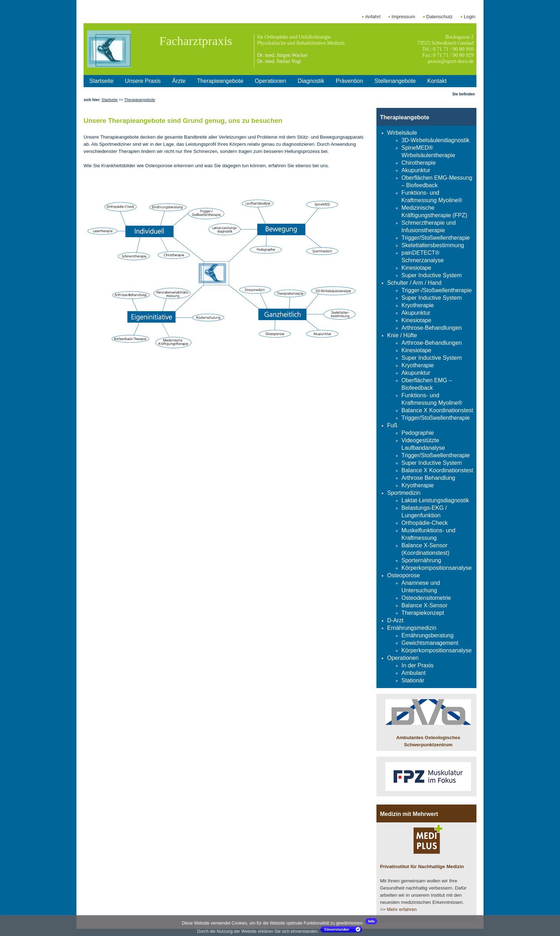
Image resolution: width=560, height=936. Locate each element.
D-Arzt (395, 620)
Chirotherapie (419, 163)
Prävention (349, 81)
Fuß (392, 425)
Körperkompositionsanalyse (437, 568)
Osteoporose (404, 575)
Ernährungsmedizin (412, 628)
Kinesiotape (416, 268)
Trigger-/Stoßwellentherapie (437, 290)
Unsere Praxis (143, 81)
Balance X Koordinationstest (437, 410)
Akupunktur (416, 170)
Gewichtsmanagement (430, 643)
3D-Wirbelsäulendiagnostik (435, 140)
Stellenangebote (395, 81)
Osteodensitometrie (426, 598)
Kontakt (437, 81)
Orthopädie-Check (425, 523)
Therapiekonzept (423, 613)
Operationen (270, 81)
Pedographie (418, 433)
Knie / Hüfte (402, 335)
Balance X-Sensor (424, 605)
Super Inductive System (432, 275)
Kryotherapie (418, 305)
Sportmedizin (404, 493)
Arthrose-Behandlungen (432, 328)
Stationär (413, 680)
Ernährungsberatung (427, 635)
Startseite (101, 81)
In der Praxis (417, 665)
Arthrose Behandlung (428, 478)
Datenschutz (439, 17)
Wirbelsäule (402, 133)
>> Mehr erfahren (398, 909)
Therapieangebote (220, 81)
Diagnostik (311, 81)
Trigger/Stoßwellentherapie (436, 238)
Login (469, 17)
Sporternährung (421, 560)
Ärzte (179, 81)
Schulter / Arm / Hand (414, 283)
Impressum (403, 17)
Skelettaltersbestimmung (433, 245)
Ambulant (414, 673)
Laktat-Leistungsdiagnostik (435, 500)
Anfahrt (373, 17)
